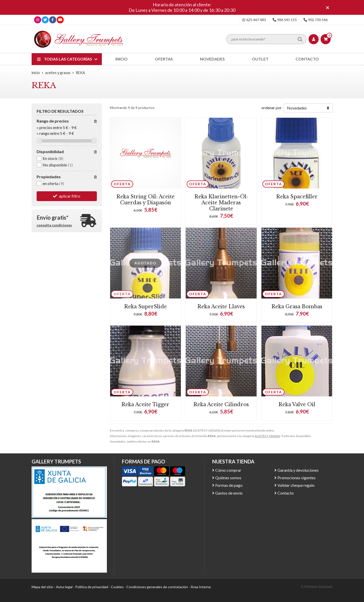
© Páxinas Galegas (317, 587)
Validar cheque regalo (296, 485)
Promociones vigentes (297, 478)
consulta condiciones (54, 225)
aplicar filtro (70, 196)
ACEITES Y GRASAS (267, 436)
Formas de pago (229, 485)
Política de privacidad (92, 587)
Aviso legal (64, 587)
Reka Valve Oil (297, 404)
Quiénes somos (228, 478)
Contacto (286, 493)
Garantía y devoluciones (298, 470)
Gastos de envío (229, 493)
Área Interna (201, 587)
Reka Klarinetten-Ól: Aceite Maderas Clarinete (221, 203)
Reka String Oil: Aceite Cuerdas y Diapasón (145, 200)
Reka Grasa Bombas (297, 307)
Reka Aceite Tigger (145, 404)
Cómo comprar (228, 470)
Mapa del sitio (42, 587)
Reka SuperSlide (145, 307)
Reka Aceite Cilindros (221, 404)
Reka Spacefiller (297, 197)
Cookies (117, 587)
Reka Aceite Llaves (221, 307)
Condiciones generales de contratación (157, 587)
